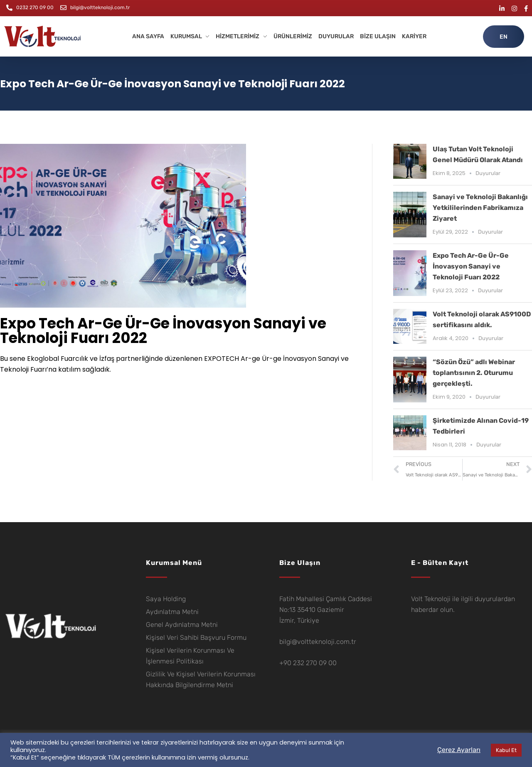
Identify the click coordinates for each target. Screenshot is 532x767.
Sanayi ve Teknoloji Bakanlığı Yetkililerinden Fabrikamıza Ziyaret (480, 208)
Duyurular (488, 173)
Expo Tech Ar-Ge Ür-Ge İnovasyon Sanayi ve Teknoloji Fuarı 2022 (471, 266)
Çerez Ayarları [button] (459, 750)
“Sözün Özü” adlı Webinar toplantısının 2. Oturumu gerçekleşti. (474, 373)
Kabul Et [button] (506, 750)
